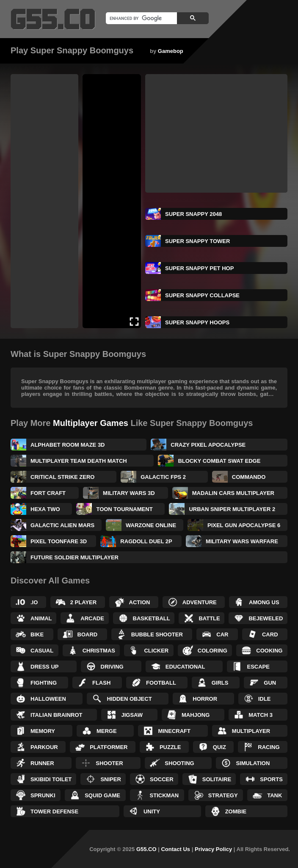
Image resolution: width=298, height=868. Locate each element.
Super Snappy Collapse (202, 295)
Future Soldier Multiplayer (74, 557)
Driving (112, 667)
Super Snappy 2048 (193, 214)
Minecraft (174, 731)
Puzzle (170, 747)
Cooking (269, 651)
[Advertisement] (44, 201)
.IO (34, 602)
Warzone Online (151, 525)
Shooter (109, 763)
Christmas (99, 651)
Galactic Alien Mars (62, 525)
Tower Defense (54, 811)
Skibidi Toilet (51, 779)
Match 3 (261, 715)
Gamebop (171, 51)
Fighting (44, 683)
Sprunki (43, 795)
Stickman (164, 795)
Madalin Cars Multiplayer (233, 493)
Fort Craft (48, 493)
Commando (249, 477)
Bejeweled (266, 618)
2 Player (83, 602)
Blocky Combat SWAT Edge (219, 461)
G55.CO (146, 849)
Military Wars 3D (129, 493)
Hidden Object (129, 699)
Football (161, 683)
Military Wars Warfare (242, 541)
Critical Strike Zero (62, 477)
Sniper (110, 779)
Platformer (109, 747)
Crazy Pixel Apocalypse (208, 445)
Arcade (92, 618)
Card (270, 634)
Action (140, 602)
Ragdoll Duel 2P (146, 541)
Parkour (44, 747)
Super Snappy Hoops (197, 322)
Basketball (152, 618)
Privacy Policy (213, 849)
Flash (101, 683)
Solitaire (217, 779)
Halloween (48, 699)
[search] (141, 18)
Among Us (264, 602)
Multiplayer (251, 731)
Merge (107, 731)
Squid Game (102, 795)
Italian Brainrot (57, 715)
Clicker (156, 651)
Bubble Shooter (157, 634)
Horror (205, 699)
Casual (42, 651)
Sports (271, 779)
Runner (42, 763)
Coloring (212, 651)
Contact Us (175, 849)
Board (88, 634)
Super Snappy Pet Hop (199, 268)
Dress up (44, 667)
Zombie (236, 811)
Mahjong (196, 715)
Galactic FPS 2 (163, 477)
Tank (275, 795)
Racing (269, 747)
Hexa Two (45, 509)
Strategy (223, 795)
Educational (185, 667)
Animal (41, 618)
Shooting (179, 763)
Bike (37, 634)
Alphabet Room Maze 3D (68, 445)
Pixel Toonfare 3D (59, 541)
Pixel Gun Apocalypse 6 (244, 525)
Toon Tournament (124, 509)
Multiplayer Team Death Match (79, 461)
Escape (258, 667)
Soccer (162, 779)
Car (222, 634)
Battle (209, 618)
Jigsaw (132, 715)
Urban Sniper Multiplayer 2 (232, 509)
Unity (152, 811)
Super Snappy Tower (197, 241)
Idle (265, 699)
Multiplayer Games (91, 423)
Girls (220, 683)
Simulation (253, 763)
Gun (270, 683)
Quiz (219, 747)
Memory (43, 731)
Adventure (200, 602)
